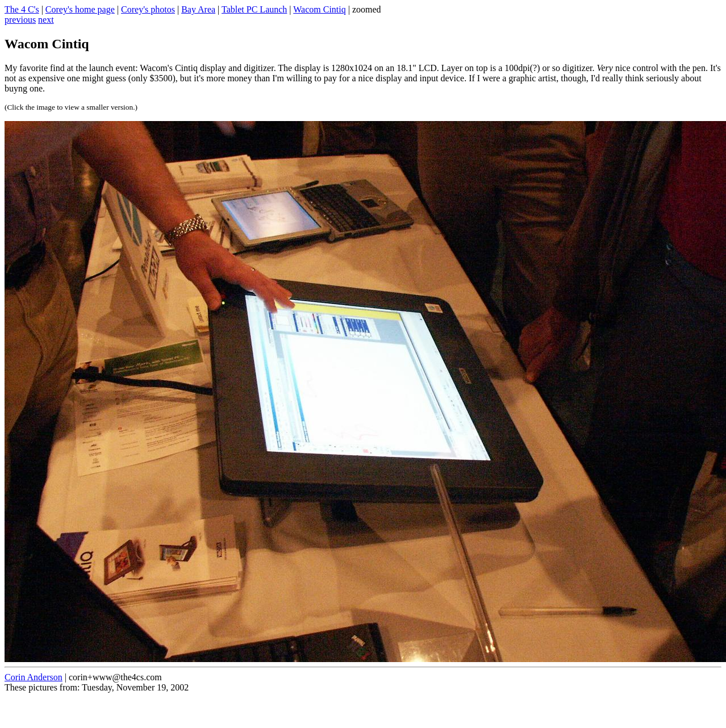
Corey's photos (148, 9)
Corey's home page (80, 9)
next (46, 20)
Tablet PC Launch (254, 9)
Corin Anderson (34, 677)
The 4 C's (22, 9)
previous (20, 20)
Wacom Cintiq (319, 9)
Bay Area (198, 9)
